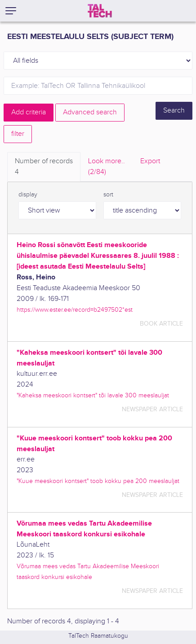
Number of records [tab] (44, 167)
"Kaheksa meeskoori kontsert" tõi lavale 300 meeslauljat (93, 395)
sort (108, 195)
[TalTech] (100, 11)
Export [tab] (150, 161)
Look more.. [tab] (107, 167)
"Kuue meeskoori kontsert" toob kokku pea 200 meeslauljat (98, 481)
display (28, 195)
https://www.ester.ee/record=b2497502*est (75, 310)
